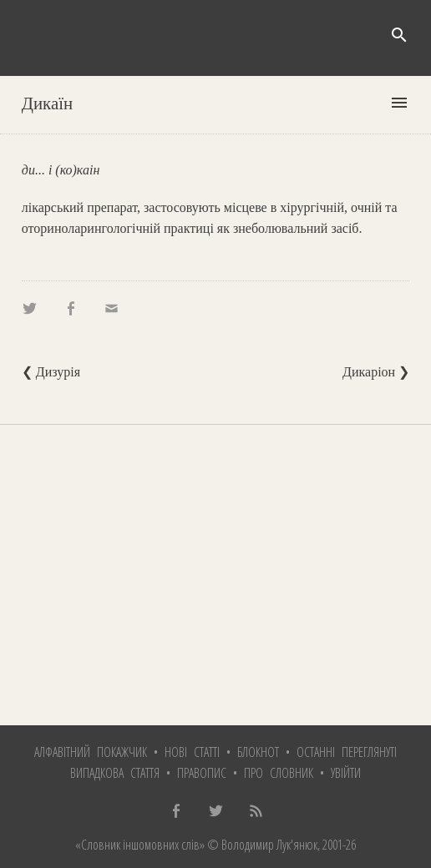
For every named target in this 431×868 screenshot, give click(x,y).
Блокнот (258, 752)
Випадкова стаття (115, 773)
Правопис (202, 773)
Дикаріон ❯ (376, 372)
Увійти (346, 773)
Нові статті (192, 752)
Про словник (279, 773)
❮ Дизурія (51, 372)
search (399, 35)
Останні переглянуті (347, 752)
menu (399, 103)
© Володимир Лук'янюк (261, 845)
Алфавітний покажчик (91, 752)
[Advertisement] (215, 575)
